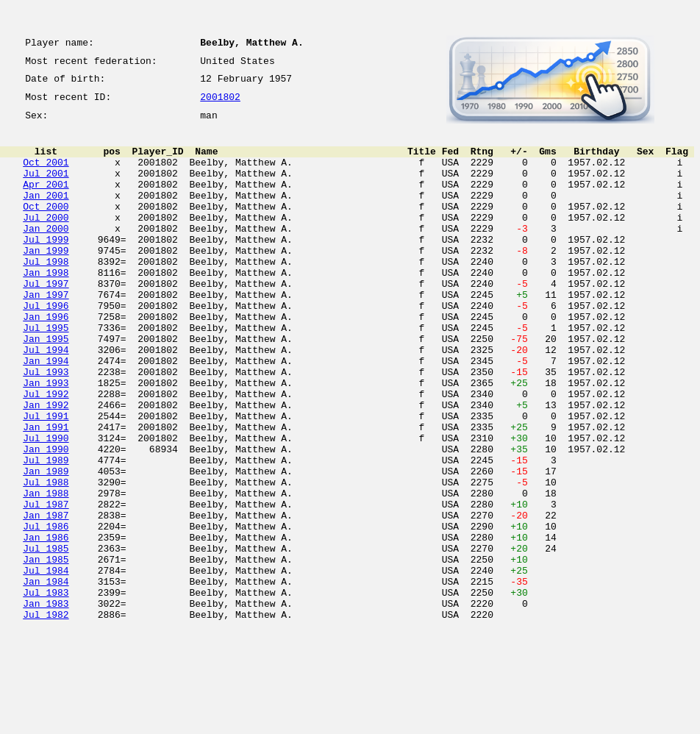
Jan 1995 (46, 387)
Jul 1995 (46, 374)
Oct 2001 (46, 175)
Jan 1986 (46, 625)
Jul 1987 (46, 585)
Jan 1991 (46, 493)
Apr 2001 (46, 202)
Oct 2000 (46, 228)
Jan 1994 (46, 413)
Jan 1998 (46, 307)
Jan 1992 (46, 466)
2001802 (220, 104)
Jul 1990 (46, 506)
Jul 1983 (46, 691)
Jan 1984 (46, 678)
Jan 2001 (46, 215)
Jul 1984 (46, 665)
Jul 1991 (46, 480)
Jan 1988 (46, 572)
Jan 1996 (46, 360)
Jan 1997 (46, 334)
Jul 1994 (46, 400)
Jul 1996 (46, 347)
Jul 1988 (46, 559)
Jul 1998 (46, 294)
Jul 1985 (46, 638)
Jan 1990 (46, 519)
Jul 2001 (46, 188)
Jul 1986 (46, 612)
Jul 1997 (46, 321)
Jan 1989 (46, 546)
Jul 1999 (46, 268)
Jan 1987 (46, 599)
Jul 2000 (46, 241)
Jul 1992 (46, 453)
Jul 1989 (46, 532)
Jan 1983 (46, 705)
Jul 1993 (46, 427)
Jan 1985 (46, 652)
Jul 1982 (46, 718)
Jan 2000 (46, 254)
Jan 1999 (46, 281)
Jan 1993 (46, 440)
